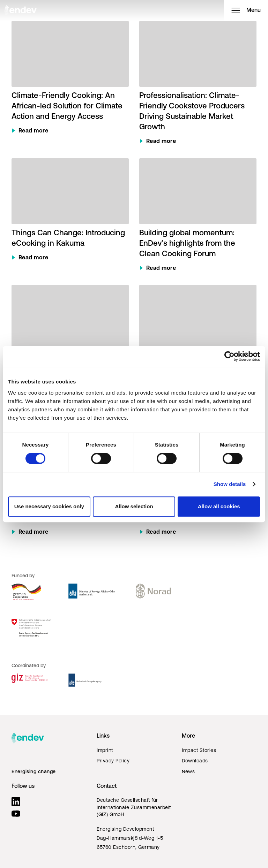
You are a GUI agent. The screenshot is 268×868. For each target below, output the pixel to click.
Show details (230, 484)
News (188, 772)
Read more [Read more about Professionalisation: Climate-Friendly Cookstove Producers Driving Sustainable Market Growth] (161, 142)
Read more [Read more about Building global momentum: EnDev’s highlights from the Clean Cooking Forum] (161, 268)
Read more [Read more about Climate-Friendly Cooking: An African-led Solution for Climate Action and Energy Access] (33, 131)
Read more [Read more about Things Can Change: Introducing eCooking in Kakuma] (33, 258)
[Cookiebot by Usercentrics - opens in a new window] (229, 356)
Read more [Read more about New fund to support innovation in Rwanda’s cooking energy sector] (33, 532)
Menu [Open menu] (246, 10)
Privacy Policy (113, 761)
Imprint (105, 751)
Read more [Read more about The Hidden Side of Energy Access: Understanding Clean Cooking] (161, 532)
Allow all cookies (219, 506)
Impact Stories (199, 751)
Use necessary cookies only (49, 506)
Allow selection (134, 506)
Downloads (195, 761)
